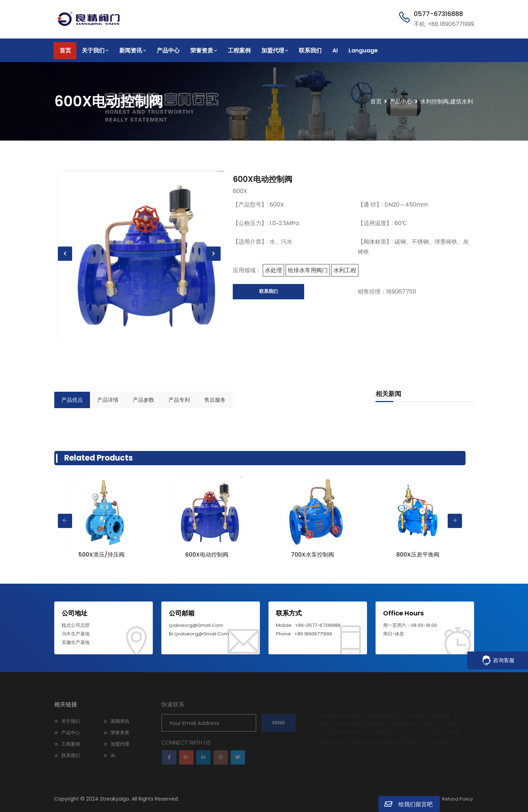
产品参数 (144, 400)
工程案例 (239, 50)
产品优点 (72, 400)
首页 (65, 50)
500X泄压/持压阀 (102, 555)
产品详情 (108, 400)
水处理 (273, 270)
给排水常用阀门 (308, 270)
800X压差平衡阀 (418, 555)
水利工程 (345, 270)
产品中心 (168, 50)
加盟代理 (275, 50)
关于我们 (95, 50)
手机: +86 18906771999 (444, 24)
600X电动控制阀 (263, 179)
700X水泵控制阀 (313, 555)
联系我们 (310, 50)
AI (335, 50)
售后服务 (215, 400)
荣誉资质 (204, 50)
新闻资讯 (133, 50)
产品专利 (179, 400)
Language (363, 50)
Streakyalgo (115, 799)
